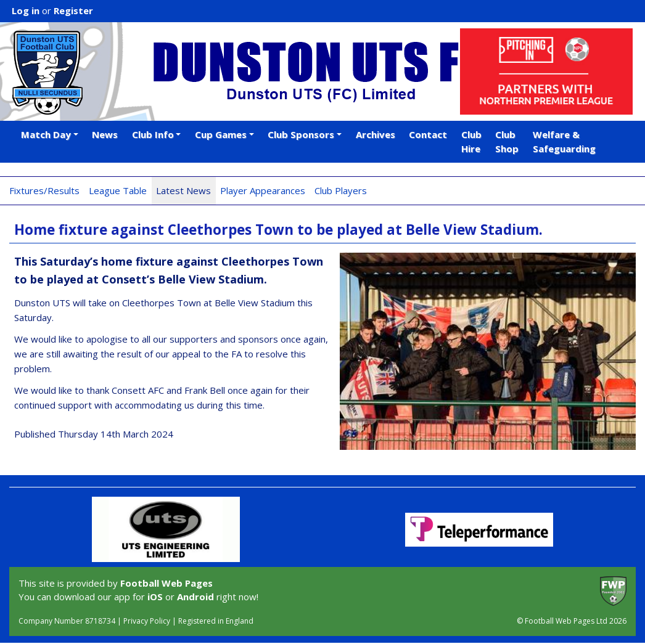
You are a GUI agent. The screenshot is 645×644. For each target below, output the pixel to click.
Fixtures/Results (44, 190)
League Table (118, 190)
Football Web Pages (166, 583)
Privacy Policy (147, 621)
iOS (155, 597)
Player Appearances (263, 190)
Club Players (341, 190)
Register (73, 10)
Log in (26, 10)
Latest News (183, 190)
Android (195, 597)
